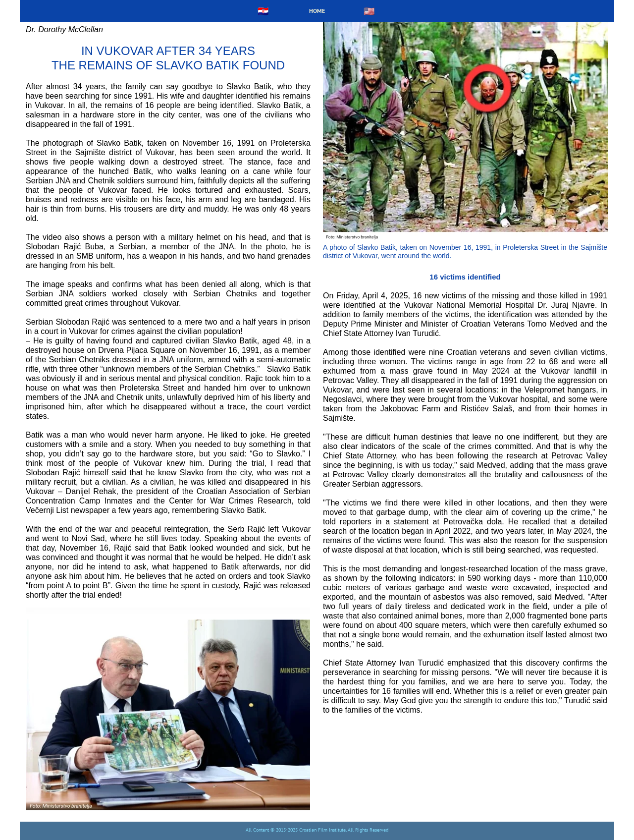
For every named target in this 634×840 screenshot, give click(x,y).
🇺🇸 (369, 11)
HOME (317, 11)
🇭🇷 (263, 11)
